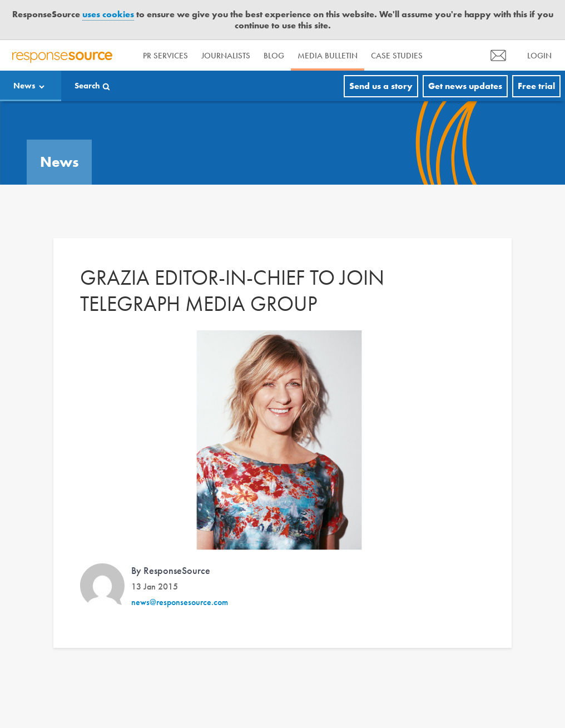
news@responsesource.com (180, 602)
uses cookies (108, 14)
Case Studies (397, 56)
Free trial (536, 86)
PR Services (165, 56)
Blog (274, 56)
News (24, 86)
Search (87, 86)
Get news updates (465, 86)
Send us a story (381, 86)
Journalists (226, 56)
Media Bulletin (328, 56)
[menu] (498, 55)
